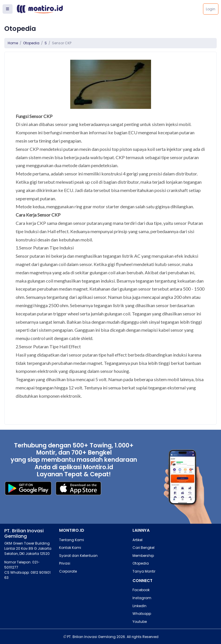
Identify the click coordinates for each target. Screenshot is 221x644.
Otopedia (31, 43)
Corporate (68, 571)
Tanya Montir (144, 571)
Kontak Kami (70, 548)
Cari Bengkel (143, 548)
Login (211, 9)
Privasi (65, 563)
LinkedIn (139, 606)
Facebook (141, 590)
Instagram (142, 598)
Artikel (137, 540)
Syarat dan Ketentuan (78, 556)
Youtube (140, 622)
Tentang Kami (72, 540)
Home (13, 43)
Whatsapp (142, 614)
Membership (143, 556)
